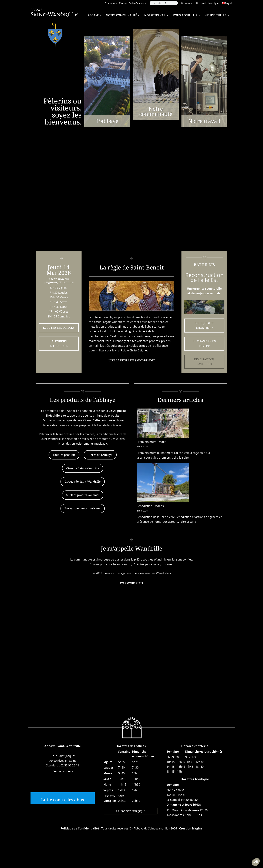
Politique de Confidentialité (80, 828)
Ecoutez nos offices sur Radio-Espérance (125, 3)
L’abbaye (107, 121)
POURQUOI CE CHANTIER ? (204, 325)
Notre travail (155, 15)
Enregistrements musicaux (83, 508)
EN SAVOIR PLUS (131, 583)
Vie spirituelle (215, 15)
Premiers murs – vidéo (151, 442)
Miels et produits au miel (83, 495)
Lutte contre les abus (63, 800)
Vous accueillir (185, 15)
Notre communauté (156, 111)
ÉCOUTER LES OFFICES (59, 328)
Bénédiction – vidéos (150, 506)
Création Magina (191, 828)
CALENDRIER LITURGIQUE (59, 343)
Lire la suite (181, 458)
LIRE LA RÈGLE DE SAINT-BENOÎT (132, 360)
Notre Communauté (121, 15)
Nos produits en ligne (207, 3)
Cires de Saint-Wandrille (83, 468)
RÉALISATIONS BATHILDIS (204, 362)
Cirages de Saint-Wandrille (83, 482)
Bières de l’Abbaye (100, 455)
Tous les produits (64, 455)
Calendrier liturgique (131, 811)
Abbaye (93, 15)
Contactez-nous (63, 771)
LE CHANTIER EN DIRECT (204, 343)
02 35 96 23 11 (70, 765)
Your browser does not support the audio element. (164, 3)
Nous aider (187, 3)
